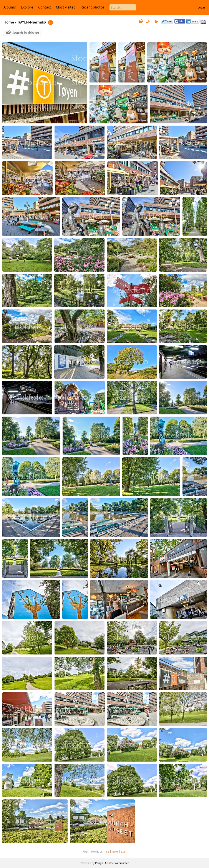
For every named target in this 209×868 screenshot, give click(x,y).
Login (201, 7)
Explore (27, 7)
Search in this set (26, 33)
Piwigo (99, 863)
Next (115, 851)
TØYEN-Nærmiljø (32, 22)
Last (124, 851)
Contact (45, 7)
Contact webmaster (117, 863)
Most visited (66, 7)
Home (9, 22)
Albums (10, 7)
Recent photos (93, 7)
